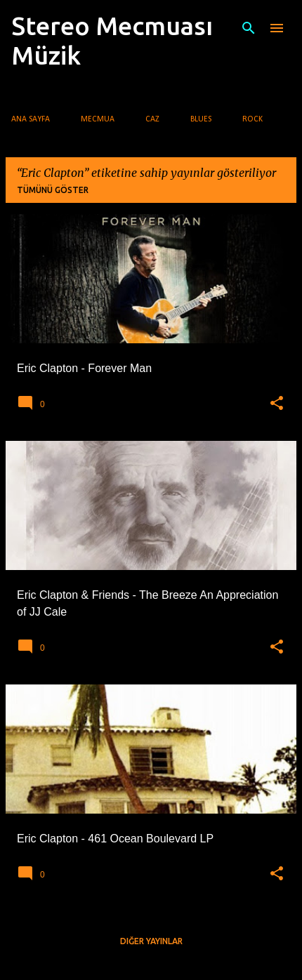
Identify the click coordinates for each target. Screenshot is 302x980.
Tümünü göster (53, 190)
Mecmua (98, 119)
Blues (201, 119)
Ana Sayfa (31, 119)
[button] (277, 404)
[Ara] (249, 28)
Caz (152, 119)
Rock (252, 119)
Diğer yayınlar (151, 941)
